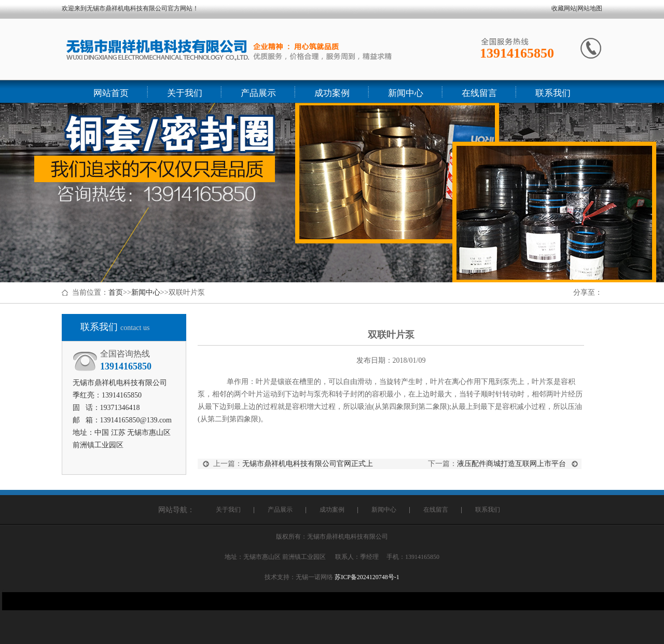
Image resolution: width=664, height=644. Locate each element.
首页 (116, 292)
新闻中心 (146, 292)
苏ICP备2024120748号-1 (367, 577)
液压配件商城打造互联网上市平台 (511, 464)
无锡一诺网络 (314, 577)
